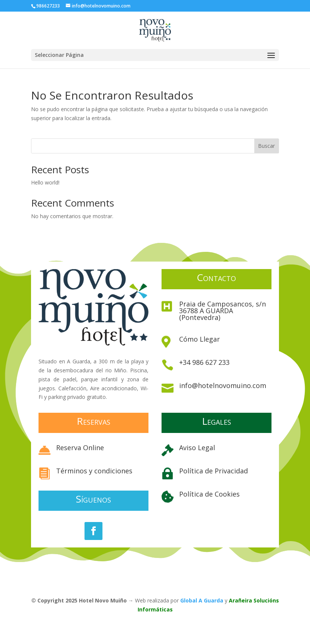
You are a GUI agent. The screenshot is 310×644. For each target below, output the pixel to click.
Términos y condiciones (94, 471)
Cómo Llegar (199, 339)
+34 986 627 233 (204, 362)
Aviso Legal (197, 448)
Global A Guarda (202, 600)
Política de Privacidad (214, 471)
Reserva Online (80, 448)
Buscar (266, 146)
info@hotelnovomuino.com (223, 385)
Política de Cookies (209, 494)
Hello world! (45, 182)
